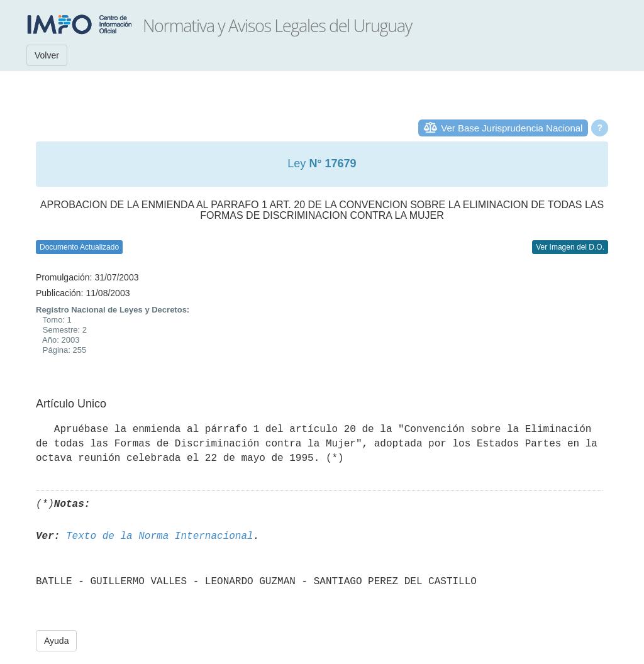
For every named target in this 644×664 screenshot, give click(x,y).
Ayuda (56, 641)
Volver (47, 55)
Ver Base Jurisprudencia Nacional (512, 128)
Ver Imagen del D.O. (570, 247)
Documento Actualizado (79, 247)
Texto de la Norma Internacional (160, 536)
